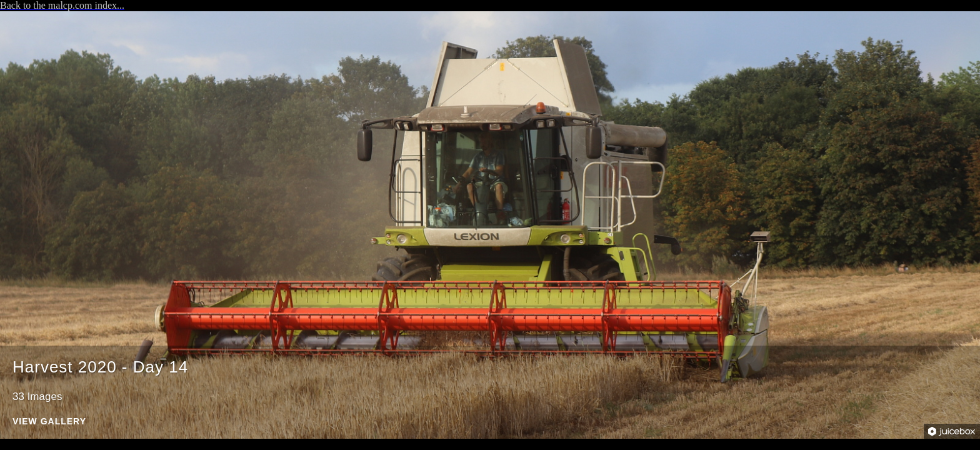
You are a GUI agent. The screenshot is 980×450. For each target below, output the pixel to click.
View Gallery (49, 422)
